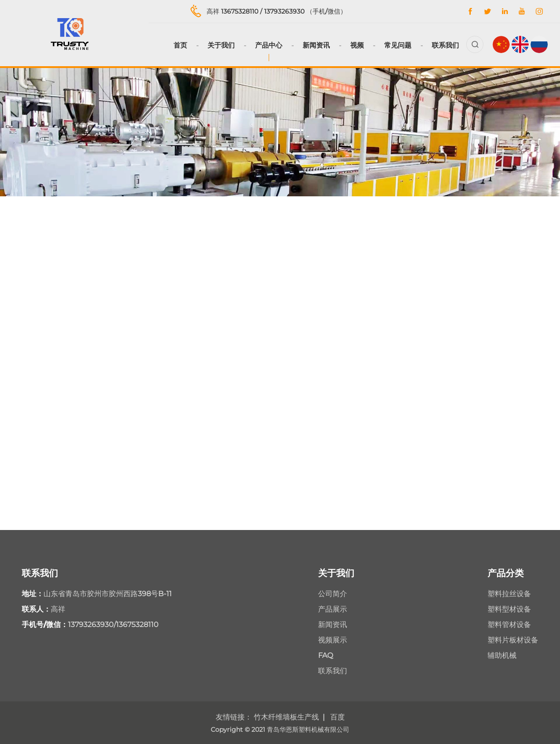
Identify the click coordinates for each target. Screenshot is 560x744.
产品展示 (333, 609)
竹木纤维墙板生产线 (286, 717)
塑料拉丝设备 (509, 594)
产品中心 (269, 45)
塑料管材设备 (509, 625)
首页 (180, 45)
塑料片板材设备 (513, 640)
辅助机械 (502, 655)
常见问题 (398, 45)
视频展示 (333, 640)
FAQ (326, 655)
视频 (357, 45)
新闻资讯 (316, 45)
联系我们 (445, 45)
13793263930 (284, 11)
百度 (338, 717)
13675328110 (240, 11)
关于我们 (221, 45)
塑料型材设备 (509, 609)
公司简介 (333, 594)
